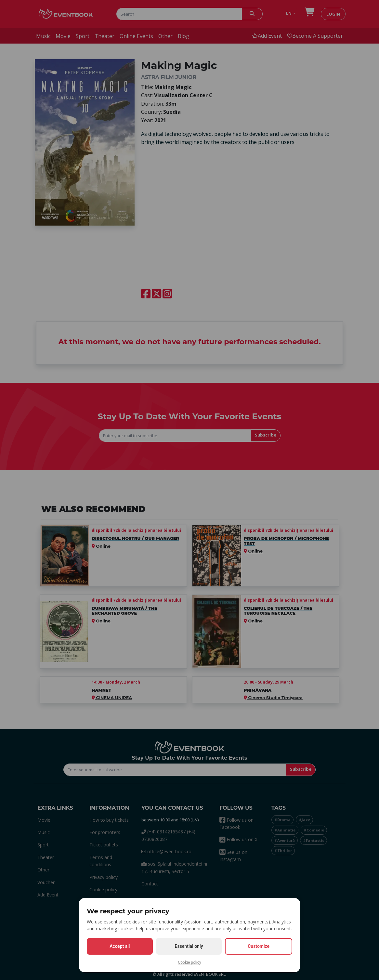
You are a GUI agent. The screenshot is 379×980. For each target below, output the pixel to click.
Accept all (120, 946)
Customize (259, 946)
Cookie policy (189, 962)
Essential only (189, 946)
